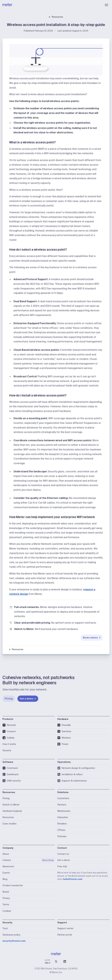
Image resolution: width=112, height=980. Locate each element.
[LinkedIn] (65, 961)
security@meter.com (14, 941)
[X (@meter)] (56, 961)
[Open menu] (106, 5)
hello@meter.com (73, 879)
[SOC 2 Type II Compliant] (47, 961)
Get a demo (28, 699)
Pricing (9, 699)
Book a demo (92, 638)
